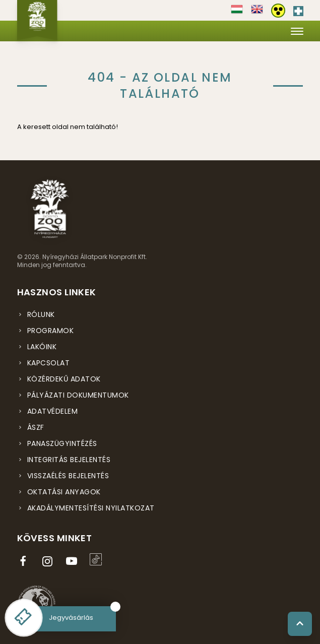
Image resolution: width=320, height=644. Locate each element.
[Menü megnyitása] (297, 31)
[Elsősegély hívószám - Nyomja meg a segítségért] (298, 9)
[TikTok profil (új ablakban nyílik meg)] (98, 559)
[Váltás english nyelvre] (257, 13)
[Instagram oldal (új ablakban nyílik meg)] (49, 561)
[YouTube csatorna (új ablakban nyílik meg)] (74, 561)
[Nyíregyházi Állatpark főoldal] (37, 20)
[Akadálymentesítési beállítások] (278, 11)
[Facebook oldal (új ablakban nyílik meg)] (25, 561)
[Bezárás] (115, 607)
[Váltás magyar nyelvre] (237, 13)
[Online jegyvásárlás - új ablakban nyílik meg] (24, 618)
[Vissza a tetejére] (300, 624)
